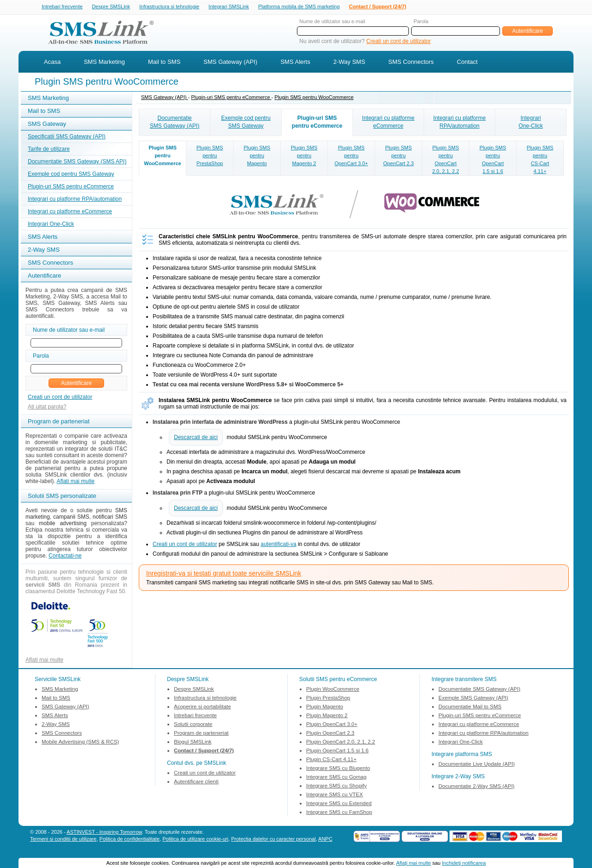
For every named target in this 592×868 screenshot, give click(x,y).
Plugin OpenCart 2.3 (330, 734)
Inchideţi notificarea (464, 863)
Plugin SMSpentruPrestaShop (210, 156)
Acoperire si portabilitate (202, 707)
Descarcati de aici (196, 438)
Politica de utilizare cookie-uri (195, 840)
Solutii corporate (193, 725)
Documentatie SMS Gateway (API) (479, 690)
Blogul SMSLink (193, 743)
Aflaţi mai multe (413, 863)
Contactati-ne (65, 557)
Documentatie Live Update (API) (477, 765)
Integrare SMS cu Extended (339, 804)
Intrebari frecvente (62, 7)
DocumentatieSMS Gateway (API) (175, 123)
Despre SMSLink (111, 7)
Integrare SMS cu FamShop (339, 813)
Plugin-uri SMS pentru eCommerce (71, 187)
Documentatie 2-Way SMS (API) (476, 787)
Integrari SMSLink (229, 7)
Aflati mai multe (75, 482)
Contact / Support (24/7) (377, 7)
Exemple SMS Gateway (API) (473, 699)
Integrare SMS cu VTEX (335, 795)
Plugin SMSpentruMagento (257, 156)
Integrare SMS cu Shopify (336, 787)
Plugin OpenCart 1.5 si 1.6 (337, 751)
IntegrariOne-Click (531, 123)
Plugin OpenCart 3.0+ (332, 725)
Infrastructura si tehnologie (169, 7)
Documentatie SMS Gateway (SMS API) (77, 162)
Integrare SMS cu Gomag (336, 778)
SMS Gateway (47, 125)
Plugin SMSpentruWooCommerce (162, 156)
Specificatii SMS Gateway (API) (67, 137)
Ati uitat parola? (47, 408)
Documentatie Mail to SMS (470, 707)
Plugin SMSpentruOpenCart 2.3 (398, 156)
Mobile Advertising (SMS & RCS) (80, 743)
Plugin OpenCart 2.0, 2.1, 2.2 (341, 743)
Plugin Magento (325, 707)
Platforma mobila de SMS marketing (299, 6)
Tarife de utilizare (49, 150)
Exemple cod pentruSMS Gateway (246, 123)
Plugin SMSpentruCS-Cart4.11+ (540, 160)
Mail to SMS (164, 63)
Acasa (52, 63)
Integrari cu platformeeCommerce (388, 123)
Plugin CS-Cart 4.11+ (331, 760)
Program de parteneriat (201, 734)
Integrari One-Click (51, 225)
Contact (467, 63)
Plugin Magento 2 (327, 716)
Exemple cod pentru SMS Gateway (71, 175)
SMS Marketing (104, 63)
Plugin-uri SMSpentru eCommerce (317, 123)
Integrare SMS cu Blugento (338, 769)
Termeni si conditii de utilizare (63, 840)
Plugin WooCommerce (333, 690)
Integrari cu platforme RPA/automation (75, 200)
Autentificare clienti (196, 782)
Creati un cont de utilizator (398, 42)
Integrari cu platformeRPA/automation (459, 123)
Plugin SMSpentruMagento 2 (304, 156)
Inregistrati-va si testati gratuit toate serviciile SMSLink (224, 574)
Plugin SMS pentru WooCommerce (314, 98)
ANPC (325, 840)
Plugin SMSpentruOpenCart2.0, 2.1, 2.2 (445, 160)
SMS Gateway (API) (230, 63)
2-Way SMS (349, 63)
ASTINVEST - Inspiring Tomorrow (104, 833)
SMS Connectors (411, 63)
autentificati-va (278, 545)
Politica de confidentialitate (129, 840)
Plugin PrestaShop (328, 699)
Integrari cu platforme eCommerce (70, 212)
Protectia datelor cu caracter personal (274, 840)
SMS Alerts (295, 63)
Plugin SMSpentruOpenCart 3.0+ (351, 156)
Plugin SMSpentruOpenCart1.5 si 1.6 (493, 160)
